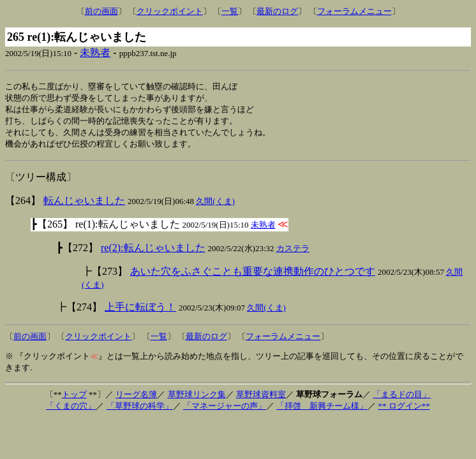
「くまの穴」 (71, 410)
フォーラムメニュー (354, 11)
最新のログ (277, 11)
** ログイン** (404, 410)
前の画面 (101, 11)
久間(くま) (215, 205)
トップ (74, 398)
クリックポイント (170, 11)
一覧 (230, 11)
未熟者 (95, 53)
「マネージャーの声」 (225, 410)
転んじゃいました (84, 204)
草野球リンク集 (197, 398)
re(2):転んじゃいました (153, 251)
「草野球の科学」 (140, 410)
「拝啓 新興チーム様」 (322, 410)
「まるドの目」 (402, 398)
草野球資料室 (261, 398)
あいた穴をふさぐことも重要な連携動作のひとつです (253, 275)
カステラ (293, 252)
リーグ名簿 (136, 398)
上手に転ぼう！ (140, 311)
